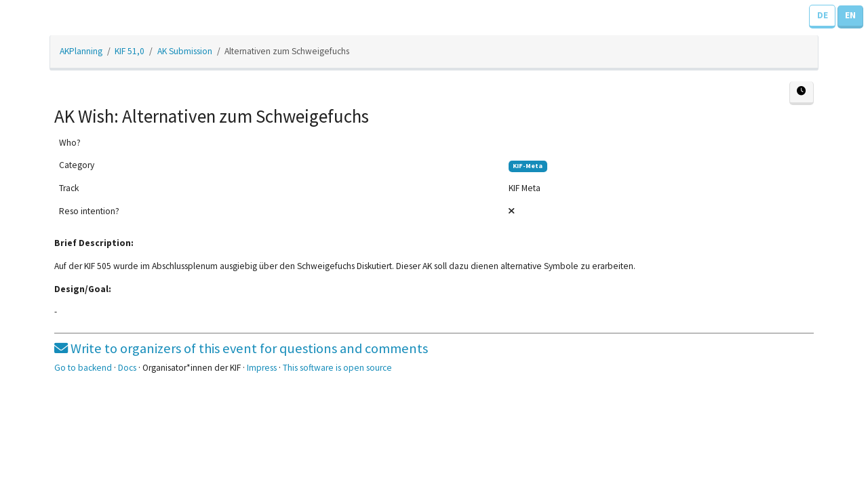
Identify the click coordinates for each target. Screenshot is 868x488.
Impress (262, 368)
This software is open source (337, 368)
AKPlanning (81, 51)
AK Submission (185, 51)
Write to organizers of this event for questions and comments (241, 348)
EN (850, 15)
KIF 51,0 (130, 51)
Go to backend (83, 368)
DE (823, 15)
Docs (127, 368)
